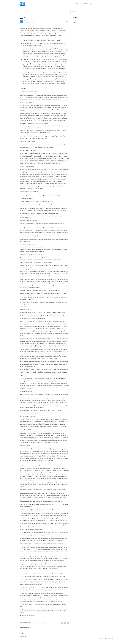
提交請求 (86, 4)
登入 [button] (92, 4)
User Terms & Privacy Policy (31, 11)
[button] (32, 623)
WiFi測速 (75, 22)
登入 (22, 636)
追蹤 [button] (67, 21)
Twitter (65, 623)
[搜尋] (82, 11)
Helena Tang (27, 21)
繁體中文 (78, 4)
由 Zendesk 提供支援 (107, 639)
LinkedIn (68, 623)
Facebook (62, 623)
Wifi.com (22, 11)
